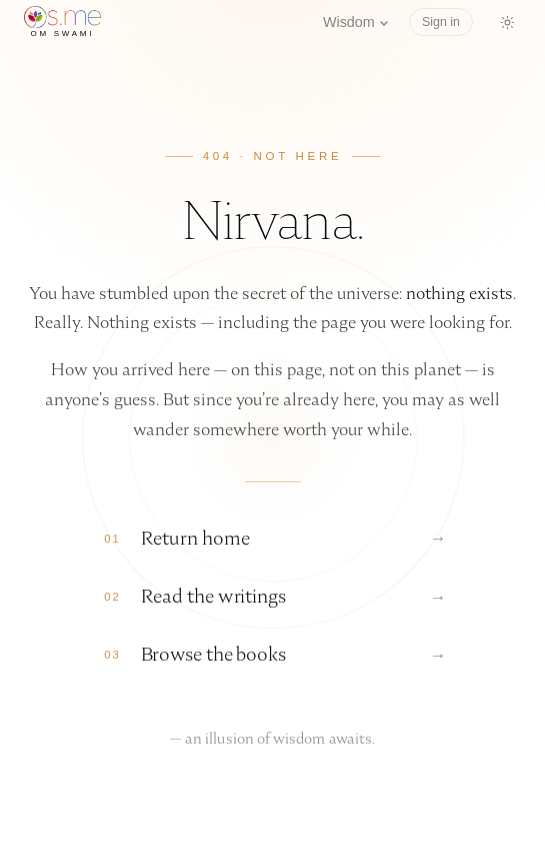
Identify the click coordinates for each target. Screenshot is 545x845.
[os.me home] (62, 22)
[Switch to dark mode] (507, 22)
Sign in (441, 22)
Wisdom (356, 22)
